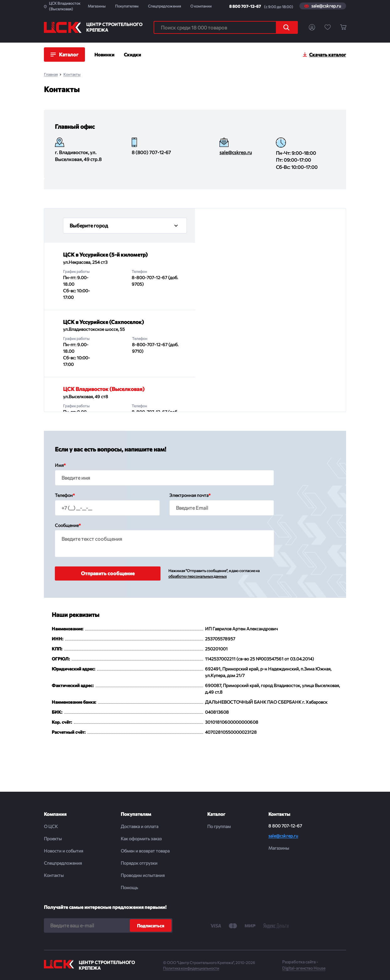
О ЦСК (51, 826)
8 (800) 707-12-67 (151, 152)
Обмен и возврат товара (145, 851)
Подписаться (151, 926)
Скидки (132, 55)
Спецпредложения (164, 6)
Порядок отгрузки (139, 863)
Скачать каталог (328, 55)
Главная (51, 74)
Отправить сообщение (108, 573)
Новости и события (63, 851)
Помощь (129, 887)
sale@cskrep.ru (326, 6)
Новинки (104, 55)
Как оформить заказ (141, 839)
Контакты (72, 74)
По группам (219, 826)
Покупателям (127, 6)
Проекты (53, 839)
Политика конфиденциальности (191, 968)
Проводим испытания (143, 875)
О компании (201, 6)
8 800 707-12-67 (245, 6)
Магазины (97, 6)
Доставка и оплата (140, 826)
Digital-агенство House (304, 968)
